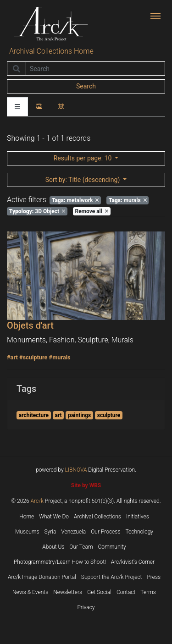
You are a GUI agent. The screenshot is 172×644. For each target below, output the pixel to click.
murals (128, 200)
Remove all (91, 211)
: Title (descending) (83, 180)
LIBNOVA (76, 470)
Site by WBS (86, 485)
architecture (34, 415)
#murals (60, 357)
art (58, 415)
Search (86, 86)
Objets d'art (30, 325)
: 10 (83, 158)
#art (12, 357)
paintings (79, 415)
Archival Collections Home (51, 51)
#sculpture (33, 357)
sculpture (109, 415)
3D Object (37, 211)
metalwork (75, 200)
